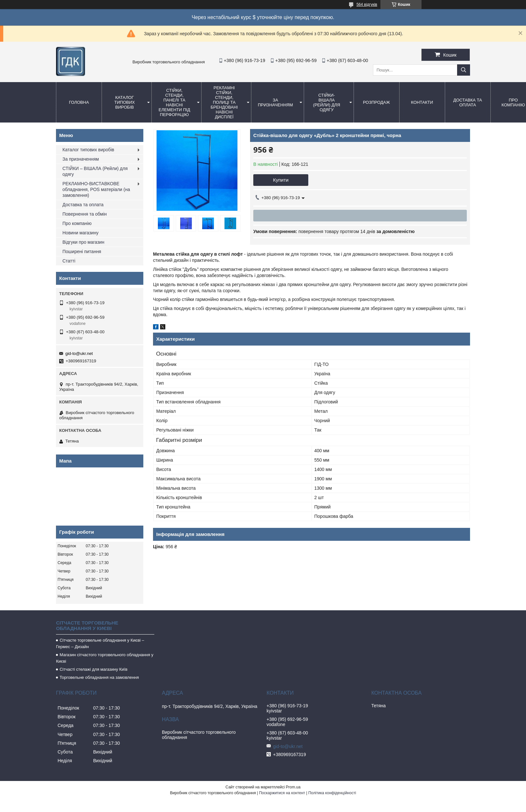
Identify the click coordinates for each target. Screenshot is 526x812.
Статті (69, 261)
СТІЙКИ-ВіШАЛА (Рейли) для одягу (327, 102)
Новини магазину (80, 233)
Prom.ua (293, 787)
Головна (79, 102)
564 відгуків (367, 5)
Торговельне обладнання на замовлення (99, 677)
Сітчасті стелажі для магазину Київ (93, 669)
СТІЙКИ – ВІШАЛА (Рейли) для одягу (95, 171)
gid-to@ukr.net (79, 353)
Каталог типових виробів (124, 102)
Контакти (422, 102)
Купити (281, 180)
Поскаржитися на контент (282, 793)
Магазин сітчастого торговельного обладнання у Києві (105, 658)
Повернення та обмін (85, 214)
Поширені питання (82, 251)
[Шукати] (464, 70)
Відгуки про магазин (83, 242)
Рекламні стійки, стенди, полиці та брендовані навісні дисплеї (224, 102)
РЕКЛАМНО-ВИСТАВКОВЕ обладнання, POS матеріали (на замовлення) (96, 189)
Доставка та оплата (468, 102)
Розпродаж (376, 102)
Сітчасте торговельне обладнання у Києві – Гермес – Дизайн (100, 643)
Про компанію (77, 223)
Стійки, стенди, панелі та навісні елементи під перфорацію (174, 102)
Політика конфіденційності (332, 793)
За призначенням (275, 102)
